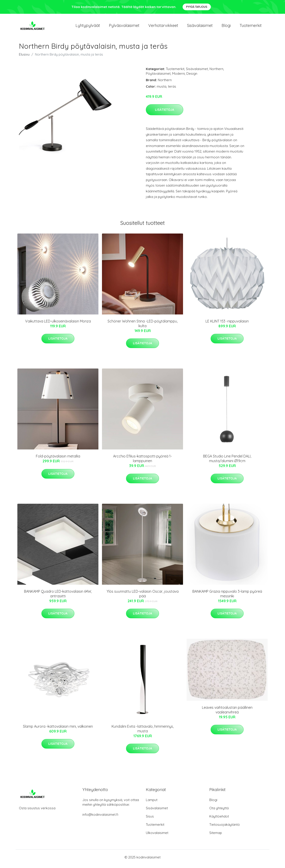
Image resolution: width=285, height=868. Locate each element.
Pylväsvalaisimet (124, 27)
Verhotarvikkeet (163, 27)
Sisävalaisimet (200, 27)
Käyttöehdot (219, 819)
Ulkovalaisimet (157, 836)
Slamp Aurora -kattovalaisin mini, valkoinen (58, 729)
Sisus (150, 819)
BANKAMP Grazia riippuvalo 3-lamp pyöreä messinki (227, 597)
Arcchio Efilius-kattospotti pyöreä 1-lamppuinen (142, 462)
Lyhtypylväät (88, 27)
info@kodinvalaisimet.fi (100, 818)
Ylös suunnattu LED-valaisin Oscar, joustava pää (143, 597)
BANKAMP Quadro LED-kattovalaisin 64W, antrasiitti (58, 597)
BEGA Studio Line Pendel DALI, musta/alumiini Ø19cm (227, 462)
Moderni (178, 77)
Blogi (226, 27)
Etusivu (24, 57)
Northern (216, 72)
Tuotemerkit (251, 27)
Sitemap (216, 836)
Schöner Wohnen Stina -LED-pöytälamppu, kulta (143, 327)
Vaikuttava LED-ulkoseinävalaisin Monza (58, 324)
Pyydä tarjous (197, 7)
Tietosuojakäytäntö (225, 828)
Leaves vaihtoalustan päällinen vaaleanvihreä (227, 713)
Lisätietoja (165, 113)
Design (192, 77)
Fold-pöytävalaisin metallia (58, 459)
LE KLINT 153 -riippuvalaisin (227, 324)
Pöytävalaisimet (158, 77)
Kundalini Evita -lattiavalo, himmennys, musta (143, 732)
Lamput (152, 803)
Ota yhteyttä (219, 811)
